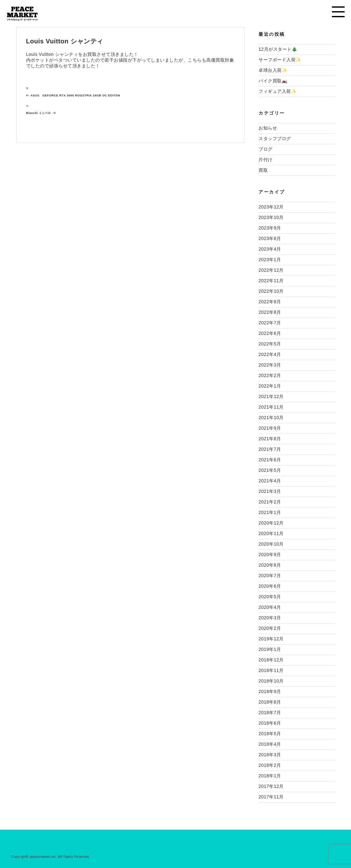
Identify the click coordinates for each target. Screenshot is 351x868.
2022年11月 (271, 281)
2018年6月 (270, 723)
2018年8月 (270, 702)
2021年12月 (271, 396)
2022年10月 (271, 291)
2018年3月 (270, 755)
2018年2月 (270, 765)
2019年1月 (270, 649)
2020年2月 (270, 628)
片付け (266, 160)
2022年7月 (270, 323)
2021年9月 (270, 428)
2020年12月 (271, 523)
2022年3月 (270, 365)
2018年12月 (271, 660)
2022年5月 (270, 344)
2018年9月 (270, 691)
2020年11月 (271, 533)
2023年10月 (271, 217)
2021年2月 (270, 502)
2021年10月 (271, 418)
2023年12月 (271, 207)
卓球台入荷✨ (273, 70)
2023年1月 (270, 260)
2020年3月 (270, 618)
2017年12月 (271, 786)
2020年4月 (270, 607)
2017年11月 (271, 797)
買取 (263, 170)
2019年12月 (271, 639)
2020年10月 (271, 544)
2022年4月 (270, 354)
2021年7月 (270, 449)
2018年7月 (270, 713)
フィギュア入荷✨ (278, 91)
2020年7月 (270, 576)
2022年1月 (270, 386)
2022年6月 (270, 333)
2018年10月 (271, 681)
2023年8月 (270, 238)
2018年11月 (271, 670)
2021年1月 (270, 512)
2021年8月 (270, 439)
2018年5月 (270, 734)
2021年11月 (271, 407)
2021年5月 (270, 470)
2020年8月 (270, 565)
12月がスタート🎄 (278, 49)
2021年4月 (270, 481)
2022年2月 (270, 375)
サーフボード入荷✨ (280, 60)
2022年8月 (270, 312)
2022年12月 (271, 270)
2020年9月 (270, 555)
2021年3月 (270, 491)
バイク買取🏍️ (273, 81)
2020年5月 (270, 597)
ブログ (266, 149)
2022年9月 (270, 302)
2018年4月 (270, 744)
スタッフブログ (275, 139)
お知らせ (268, 128)
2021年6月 (270, 460)
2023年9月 (270, 228)
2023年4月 (270, 249)
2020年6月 (270, 586)
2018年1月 (270, 776)
